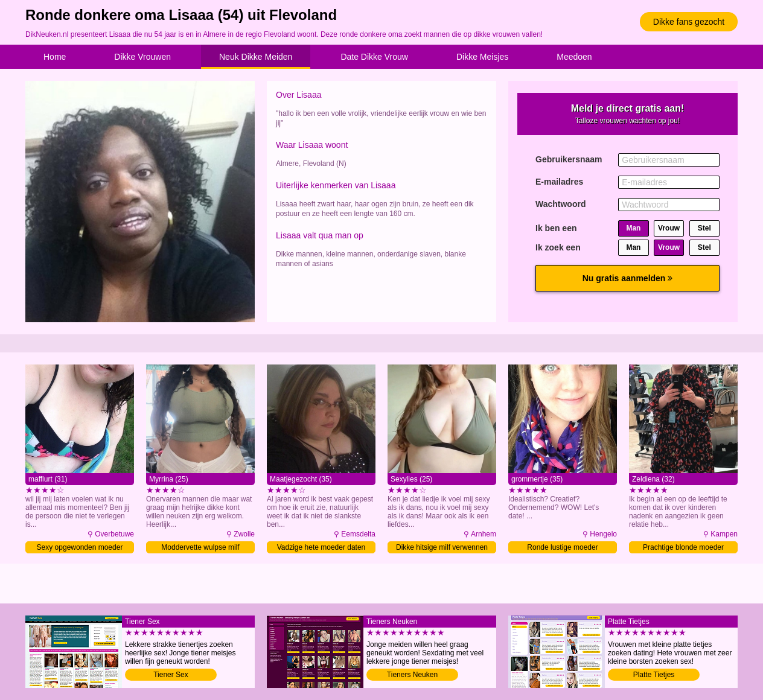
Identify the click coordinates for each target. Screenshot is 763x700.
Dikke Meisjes (482, 57)
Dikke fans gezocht (689, 22)
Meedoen (574, 57)
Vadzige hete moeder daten (321, 547)
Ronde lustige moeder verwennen (562, 548)
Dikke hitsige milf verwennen (442, 547)
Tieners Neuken (412, 675)
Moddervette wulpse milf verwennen (200, 548)
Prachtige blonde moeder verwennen (683, 548)
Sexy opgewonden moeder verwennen (80, 548)
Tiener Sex (171, 675)
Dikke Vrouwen (142, 57)
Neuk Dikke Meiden (256, 57)
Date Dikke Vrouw (374, 57)
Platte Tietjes (654, 675)
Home (55, 57)
